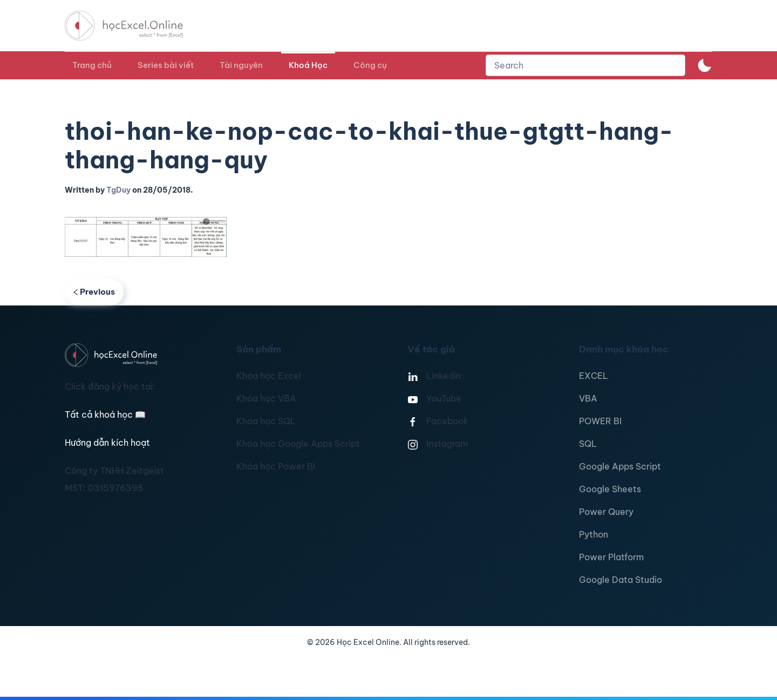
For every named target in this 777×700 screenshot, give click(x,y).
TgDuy (118, 190)
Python (594, 534)
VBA (588, 398)
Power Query (606, 512)
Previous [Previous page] (94, 292)
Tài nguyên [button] (241, 65)
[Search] (585, 65)
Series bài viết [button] (166, 65)
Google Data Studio (621, 580)
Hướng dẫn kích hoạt (107, 443)
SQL (588, 444)
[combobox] (585, 65)
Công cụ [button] (370, 65)
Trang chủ (92, 65)
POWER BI (600, 421)
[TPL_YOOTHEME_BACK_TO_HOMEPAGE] (134, 26)
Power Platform (611, 557)
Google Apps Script (620, 466)
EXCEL (594, 376)
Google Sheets (610, 489)
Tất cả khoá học (105, 414)
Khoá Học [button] (308, 65)
